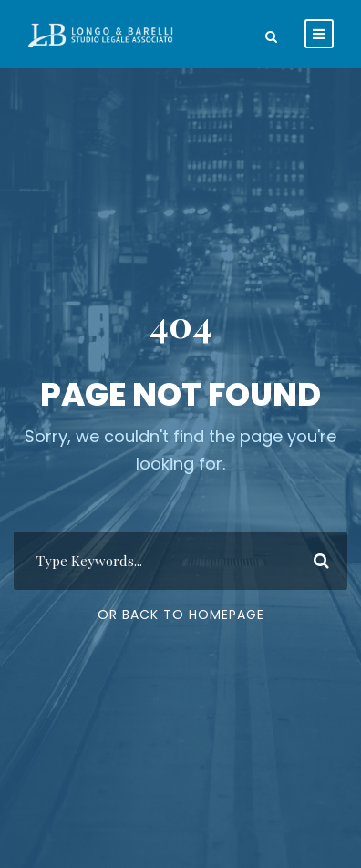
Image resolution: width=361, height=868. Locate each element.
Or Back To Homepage (181, 615)
